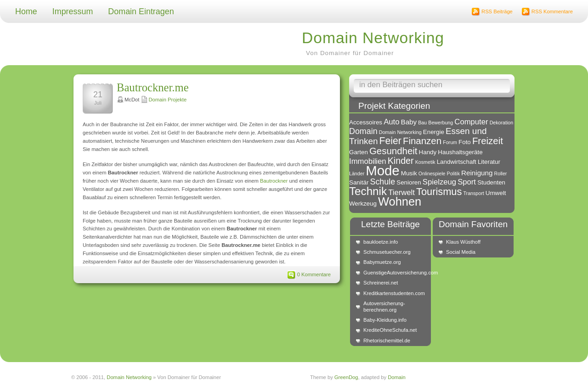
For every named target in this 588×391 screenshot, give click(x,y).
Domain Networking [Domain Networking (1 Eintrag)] (400, 132)
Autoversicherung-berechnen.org (384, 306)
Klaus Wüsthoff (463, 242)
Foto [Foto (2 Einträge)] (465, 142)
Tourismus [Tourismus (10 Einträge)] (439, 192)
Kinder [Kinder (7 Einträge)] (401, 161)
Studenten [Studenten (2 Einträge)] (491, 182)
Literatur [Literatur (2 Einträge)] (489, 162)
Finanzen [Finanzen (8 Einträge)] (422, 141)
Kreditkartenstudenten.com (394, 293)
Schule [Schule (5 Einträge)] (382, 182)
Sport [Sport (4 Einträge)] (467, 182)
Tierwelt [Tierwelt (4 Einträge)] (401, 193)
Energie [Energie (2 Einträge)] (434, 132)
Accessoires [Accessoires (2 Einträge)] (366, 122)
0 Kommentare (314, 274)
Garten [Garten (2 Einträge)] (359, 152)
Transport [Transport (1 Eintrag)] (473, 193)
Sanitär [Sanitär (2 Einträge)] (359, 182)
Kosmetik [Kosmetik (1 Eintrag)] (425, 162)
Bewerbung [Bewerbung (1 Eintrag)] (441, 123)
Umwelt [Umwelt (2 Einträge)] (496, 193)
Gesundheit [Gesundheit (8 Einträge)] (393, 151)
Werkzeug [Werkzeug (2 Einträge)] (363, 204)
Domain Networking (373, 38)
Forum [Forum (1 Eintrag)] (450, 142)
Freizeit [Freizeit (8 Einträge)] (488, 141)
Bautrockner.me (153, 87)
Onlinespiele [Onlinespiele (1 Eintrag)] (432, 173)
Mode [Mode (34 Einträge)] (382, 170)
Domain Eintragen (141, 11)
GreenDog (346, 377)
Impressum (73, 11)
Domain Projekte (167, 100)
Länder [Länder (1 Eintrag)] (357, 173)
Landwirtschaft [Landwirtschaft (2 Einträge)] (457, 162)
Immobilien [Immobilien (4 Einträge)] (368, 161)
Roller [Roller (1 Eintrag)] (501, 173)
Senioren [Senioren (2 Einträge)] (409, 182)
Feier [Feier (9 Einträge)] (390, 141)
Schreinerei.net (381, 283)
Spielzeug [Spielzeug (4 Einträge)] (439, 182)
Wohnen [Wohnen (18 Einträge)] (400, 201)
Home (26, 11)
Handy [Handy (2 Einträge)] (428, 152)
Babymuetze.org (382, 262)
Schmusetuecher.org (387, 252)
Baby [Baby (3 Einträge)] (409, 122)
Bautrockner (274, 181)
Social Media (461, 252)
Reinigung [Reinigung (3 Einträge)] (477, 173)
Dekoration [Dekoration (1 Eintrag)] (502, 123)
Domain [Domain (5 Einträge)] (363, 131)
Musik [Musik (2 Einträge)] (409, 173)
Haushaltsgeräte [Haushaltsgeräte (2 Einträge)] (460, 152)
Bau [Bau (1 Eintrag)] (422, 123)
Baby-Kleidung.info (385, 320)
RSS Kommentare (552, 11)
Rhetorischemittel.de (387, 341)
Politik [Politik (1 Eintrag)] (453, 173)
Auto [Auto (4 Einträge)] (391, 122)
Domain (397, 377)
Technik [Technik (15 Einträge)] (368, 191)
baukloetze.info (381, 242)
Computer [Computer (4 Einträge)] (471, 122)
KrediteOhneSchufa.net (390, 330)
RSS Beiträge (497, 11)
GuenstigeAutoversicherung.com (395, 273)
